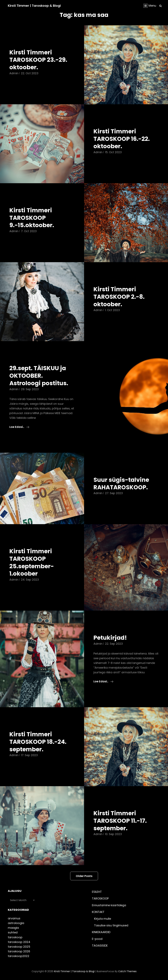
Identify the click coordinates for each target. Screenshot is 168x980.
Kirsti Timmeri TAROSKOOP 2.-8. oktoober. (119, 297)
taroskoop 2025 (19, 947)
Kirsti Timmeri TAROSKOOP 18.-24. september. (38, 742)
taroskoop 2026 (19, 951)
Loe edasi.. (19, 427)
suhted (13, 932)
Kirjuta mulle (103, 919)
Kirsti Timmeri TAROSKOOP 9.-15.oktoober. (32, 218)
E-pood (97, 939)
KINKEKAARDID (101, 932)
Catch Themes (127, 971)
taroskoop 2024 (19, 942)
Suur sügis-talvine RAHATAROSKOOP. (121, 484)
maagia (13, 928)
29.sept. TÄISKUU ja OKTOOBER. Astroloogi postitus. (39, 376)
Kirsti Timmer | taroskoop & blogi (34, 6)
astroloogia (16, 923)
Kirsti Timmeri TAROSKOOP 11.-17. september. (120, 821)
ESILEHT (97, 892)
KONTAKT (98, 912)
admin (14, 73)
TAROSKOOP (100, 898)
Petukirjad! (110, 638)
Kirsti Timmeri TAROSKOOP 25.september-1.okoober (32, 562)
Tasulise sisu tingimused (111, 925)
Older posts (84, 876)
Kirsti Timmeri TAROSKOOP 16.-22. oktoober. (122, 139)
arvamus (14, 918)
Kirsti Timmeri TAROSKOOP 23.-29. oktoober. (38, 60)
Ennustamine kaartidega (109, 905)
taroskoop (15, 937)
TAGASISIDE (100, 946)
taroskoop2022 (19, 956)
